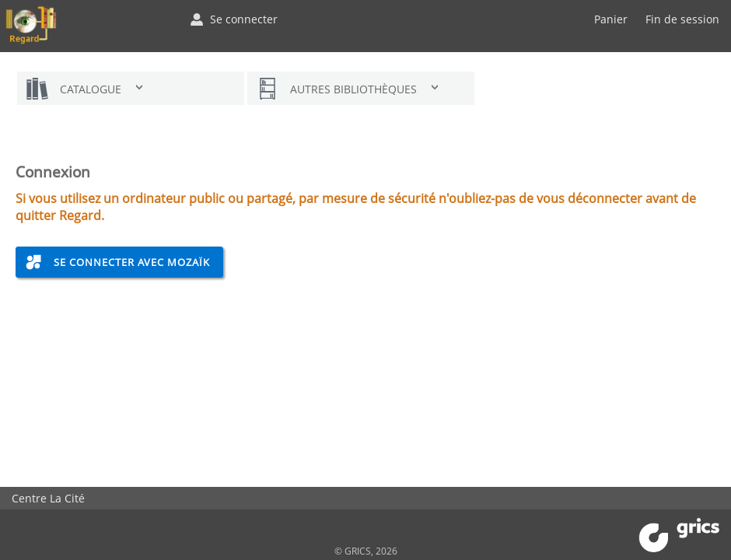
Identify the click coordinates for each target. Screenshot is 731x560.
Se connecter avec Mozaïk (132, 262)
